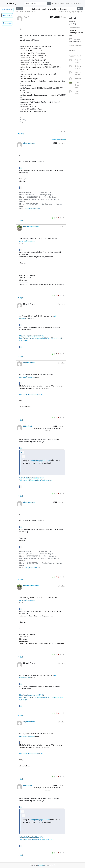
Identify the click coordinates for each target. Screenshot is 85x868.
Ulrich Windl (27, 426)
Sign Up (77, 3)
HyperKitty (42, 865)
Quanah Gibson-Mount (31, 226)
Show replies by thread (58, 139)
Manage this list (58, 3)
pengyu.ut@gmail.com (27, 241)
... (21, 168)
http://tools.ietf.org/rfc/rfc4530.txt (31, 394)
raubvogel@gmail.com (27, 377)
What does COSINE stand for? (26, 12)
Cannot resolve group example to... (71, 12)
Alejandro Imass (29, 362)
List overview (7, 10)
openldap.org (11, 3)
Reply (21, 134)
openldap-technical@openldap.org (76, 33)
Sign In (69, 3)
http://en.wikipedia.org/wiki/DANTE (32, 336)
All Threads (7, 15)
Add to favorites (76, 45)
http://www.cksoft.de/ (32, 209)
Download (7, 23)
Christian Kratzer (29, 143)
